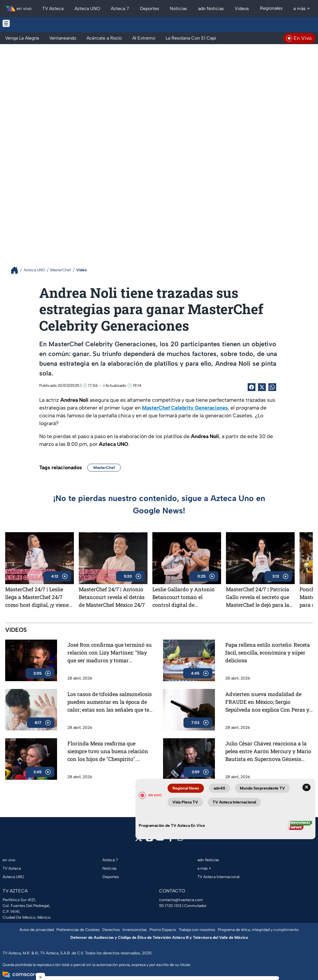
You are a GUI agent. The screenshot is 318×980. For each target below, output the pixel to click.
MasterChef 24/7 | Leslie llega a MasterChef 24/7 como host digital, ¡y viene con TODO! (37, 597)
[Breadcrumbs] (17, 270)
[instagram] (149, 840)
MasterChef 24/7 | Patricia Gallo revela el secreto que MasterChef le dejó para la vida (258, 597)
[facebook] (171, 840)
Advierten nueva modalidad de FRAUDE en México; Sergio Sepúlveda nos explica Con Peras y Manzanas (267, 702)
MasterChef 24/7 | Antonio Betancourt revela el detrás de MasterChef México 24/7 (112, 597)
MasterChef (104, 468)
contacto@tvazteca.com (181, 900)
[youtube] (160, 840)
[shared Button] (272, 387)
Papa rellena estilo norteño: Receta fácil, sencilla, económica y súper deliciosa (268, 652)
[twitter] (139, 840)
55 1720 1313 (170, 906)
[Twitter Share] (262, 387)
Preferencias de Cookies (78, 930)
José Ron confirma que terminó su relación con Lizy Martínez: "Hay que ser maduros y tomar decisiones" (110, 653)
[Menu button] (40, 23)
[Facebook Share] (252, 387)
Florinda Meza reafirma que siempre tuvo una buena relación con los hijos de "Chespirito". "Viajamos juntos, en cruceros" (108, 751)
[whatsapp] (181, 839)
